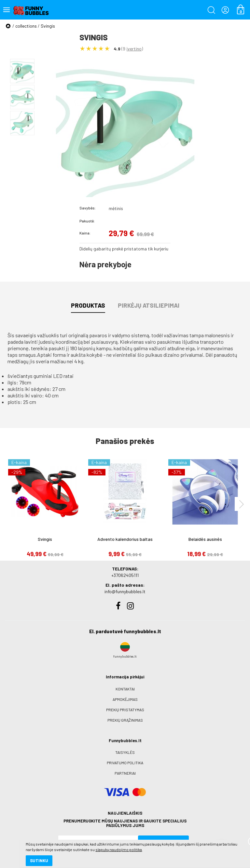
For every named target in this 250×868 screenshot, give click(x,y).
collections (26, 26)
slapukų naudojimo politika (78, 840)
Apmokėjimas (125, 699)
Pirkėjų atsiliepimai (149, 305)
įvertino (134, 49)
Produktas (88, 305)
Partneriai (125, 773)
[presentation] (242, 504)
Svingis (48, 26)
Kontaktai (125, 689)
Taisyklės (125, 752)
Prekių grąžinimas (125, 720)
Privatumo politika (125, 763)
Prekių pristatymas (125, 710)
